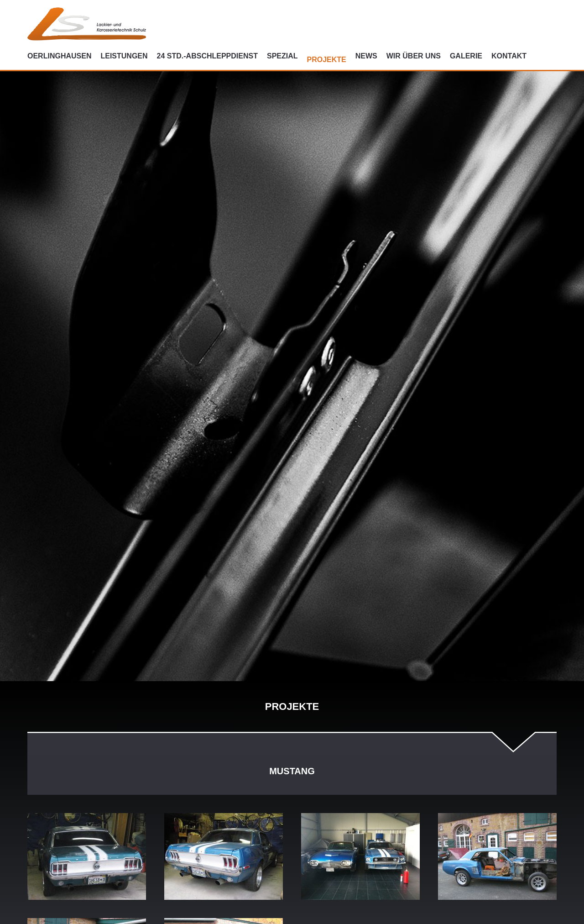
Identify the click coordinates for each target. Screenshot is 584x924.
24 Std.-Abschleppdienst (207, 56)
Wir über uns (414, 56)
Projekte (327, 60)
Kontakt (509, 56)
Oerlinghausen (59, 56)
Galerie (466, 56)
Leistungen (124, 56)
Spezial (282, 56)
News (366, 56)
